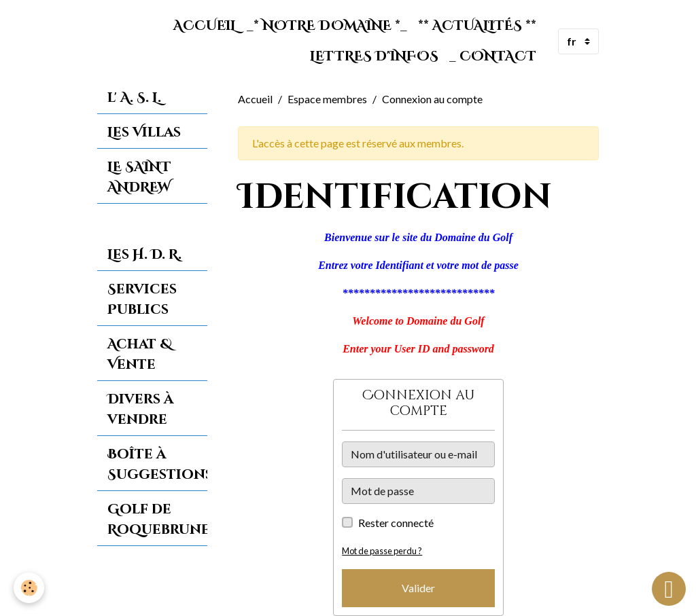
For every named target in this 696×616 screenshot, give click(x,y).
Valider (418, 588)
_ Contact (493, 56)
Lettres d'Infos (374, 56)
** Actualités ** (477, 26)
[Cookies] (29, 588)
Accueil (205, 26)
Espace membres (327, 99)
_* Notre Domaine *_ (327, 26)
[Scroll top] (669, 589)
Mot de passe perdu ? (382, 551)
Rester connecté (396, 523)
